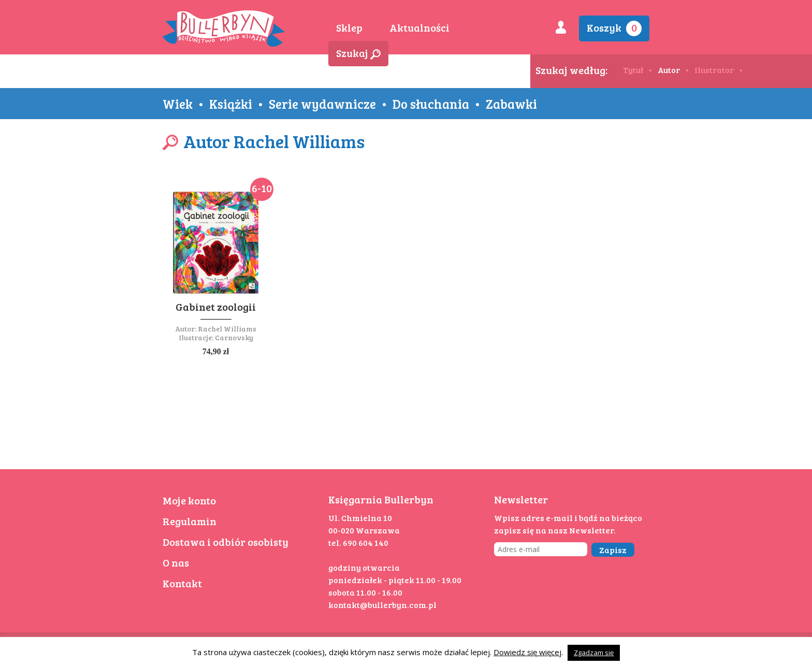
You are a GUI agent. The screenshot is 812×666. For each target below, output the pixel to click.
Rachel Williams (227, 329)
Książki (231, 104)
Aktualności (419, 27)
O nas (176, 562)
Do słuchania (431, 104)
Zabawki (511, 104)
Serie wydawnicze (322, 104)
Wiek (178, 104)
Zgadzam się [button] (594, 653)
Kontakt (182, 583)
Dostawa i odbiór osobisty (226, 542)
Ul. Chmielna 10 (360, 518)
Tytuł (633, 70)
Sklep (349, 27)
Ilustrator (714, 70)
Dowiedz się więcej (527, 652)
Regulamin (190, 521)
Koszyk (614, 28)
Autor (669, 70)
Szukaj (358, 53)
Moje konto (189, 500)
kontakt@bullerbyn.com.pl (382, 605)
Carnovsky (234, 337)
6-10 (262, 188)
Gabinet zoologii (216, 307)
